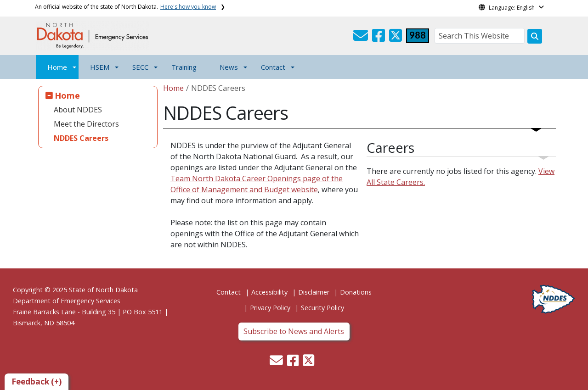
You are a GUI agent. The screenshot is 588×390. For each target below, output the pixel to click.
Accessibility (269, 292)
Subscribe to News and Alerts (294, 331)
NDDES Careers (81, 138)
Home (57, 67)
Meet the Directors (86, 124)
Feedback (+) (37, 382)
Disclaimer (314, 292)
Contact (229, 292)
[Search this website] (535, 36)
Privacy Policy (270, 308)
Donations (356, 292)
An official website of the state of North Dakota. (125, 7)
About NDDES (78, 110)
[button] (362, 38)
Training (184, 67)
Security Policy (322, 308)
